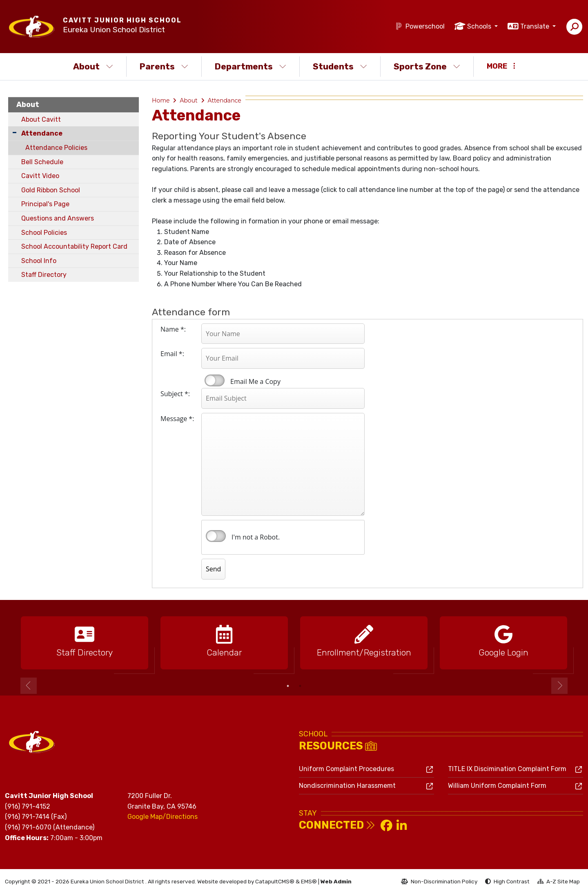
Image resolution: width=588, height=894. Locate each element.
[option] (85, 643)
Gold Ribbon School (51, 190)
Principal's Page (45, 204)
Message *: (177, 419)
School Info (39, 261)
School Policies (44, 233)
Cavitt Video (40, 176)
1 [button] (288, 686)
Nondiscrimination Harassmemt (347, 786)
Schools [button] (480, 26)
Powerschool (425, 26)
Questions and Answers (58, 218)
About (93, 66)
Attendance (42, 133)
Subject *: (175, 394)
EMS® (309, 881)
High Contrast (512, 881)
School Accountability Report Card (74, 246)
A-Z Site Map (559, 883)
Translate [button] (536, 26)
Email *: (172, 354)
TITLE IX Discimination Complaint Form (507, 769)
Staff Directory (44, 275)
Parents (164, 66)
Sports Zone (427, 66)
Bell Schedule (42, 162)
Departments (251, 66)
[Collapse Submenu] (14, 133)
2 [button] (300, 686)
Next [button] (559, 686)
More (501, 66)
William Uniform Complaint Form (497, 786)
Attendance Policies (56, 148)
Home (161, 100)
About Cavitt (41, 119)
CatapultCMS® (275, 881)
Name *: (173, 329)
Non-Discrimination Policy (439, 883)
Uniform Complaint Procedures (346, 769)
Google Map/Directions (163, 817)
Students (340, 66)
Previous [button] (29, 686)
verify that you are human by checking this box (216, 536)
